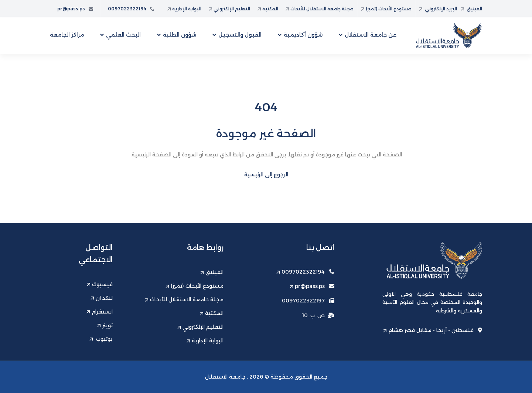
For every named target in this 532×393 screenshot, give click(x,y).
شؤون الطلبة (180, 35)
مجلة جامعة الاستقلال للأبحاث (320, 9)
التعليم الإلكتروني (229, 9)
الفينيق (471, 9)
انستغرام (100, 312)
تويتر (105, 325)
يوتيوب (101, 339)
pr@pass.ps (75, 9)
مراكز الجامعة (67, 35)
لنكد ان (102, 298)
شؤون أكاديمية (303, 35)
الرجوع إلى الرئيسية (266, 175)
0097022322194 (131, 9)
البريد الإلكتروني (438, 9)
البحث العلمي (123, 35)
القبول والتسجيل (240, 35)
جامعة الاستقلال (225, 377)
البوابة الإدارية (184, 9)
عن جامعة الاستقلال (371, 35)
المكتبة (268, 9)
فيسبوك (100, 284)
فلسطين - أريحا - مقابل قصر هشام (433, 330)
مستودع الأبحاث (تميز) (386, 9)
